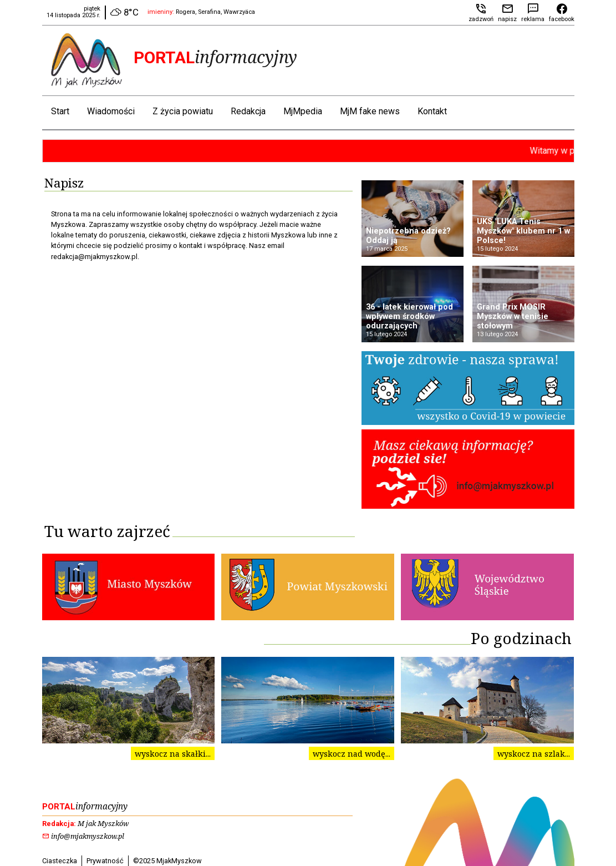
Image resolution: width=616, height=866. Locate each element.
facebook (562, 15)
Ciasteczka (60, 861)
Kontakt (432, 111)
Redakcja (248, 111)
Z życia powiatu (183, 111)
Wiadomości (111, 111)
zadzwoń (481, 15)
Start (60, 111)
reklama (533, 15)
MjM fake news (370, 111)
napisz (507, 15)
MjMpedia (303, 111)
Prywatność (105, 861)
